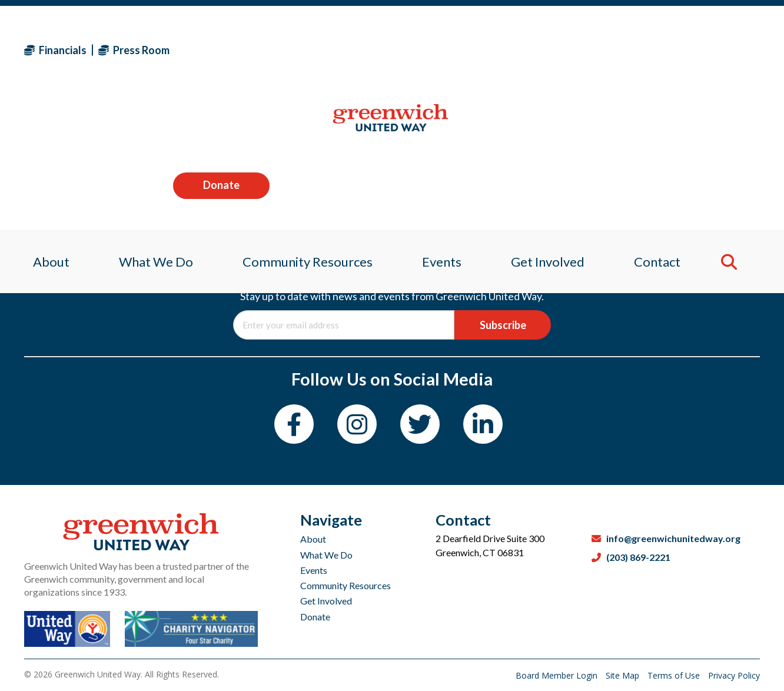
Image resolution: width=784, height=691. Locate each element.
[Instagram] (357, 424)
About (313, 539)
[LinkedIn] (483, 424)
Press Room (134, 50)
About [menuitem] (42, 126)
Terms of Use (675, 675)
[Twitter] (420, 424)
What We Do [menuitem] (150, 126)
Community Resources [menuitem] (305, 126)
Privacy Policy (734, 675)
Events (314, 570)
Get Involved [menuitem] (552, 126)
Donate (712, 49)
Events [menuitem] (442, 126)
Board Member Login (558, 675)
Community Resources (346, 585)
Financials (55, 50)
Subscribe (503, 325)
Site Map (624, 675)
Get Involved (326, 601)
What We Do (326, 555)
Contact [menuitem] (664, 126)
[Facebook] (294, 424)
